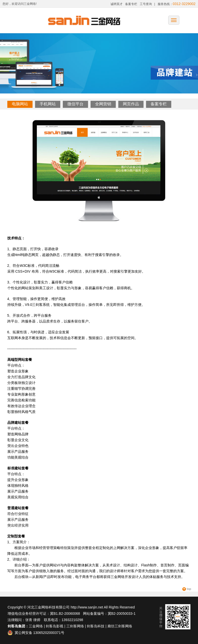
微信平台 (75, 104)
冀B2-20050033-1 (122, 614)
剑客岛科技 (96, 626)
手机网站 (48, 104)
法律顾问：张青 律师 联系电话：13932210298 (45, 620)
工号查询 (146, 4)
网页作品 (131, 104)
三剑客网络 (75, 626)
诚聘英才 (117, 4)
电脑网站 (20, 104)
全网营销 (103, 104)
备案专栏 (131, 4)
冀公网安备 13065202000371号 (36, 633)
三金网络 (36, 626)
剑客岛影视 (54, 626)
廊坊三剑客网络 (120, 626)
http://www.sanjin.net (87, 607)
